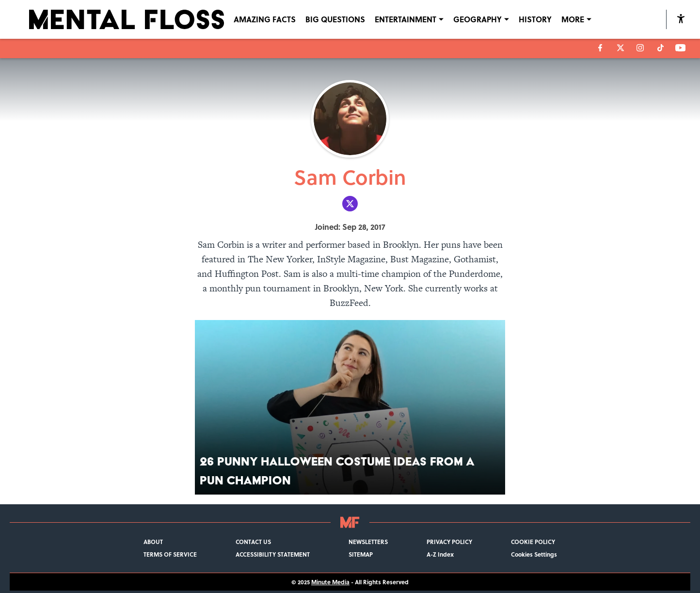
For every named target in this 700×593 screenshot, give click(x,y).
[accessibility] (681, 19)
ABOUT (153, 542)
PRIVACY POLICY (449, 542)
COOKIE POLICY (533, 542)
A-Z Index (440, 554)
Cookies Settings (534, 554)
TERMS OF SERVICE (170, 554)
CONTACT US (253, 542)
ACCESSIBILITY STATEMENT (273, 554)
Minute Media (330, 582)
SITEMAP (361, 554)
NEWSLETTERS (368, 542)
